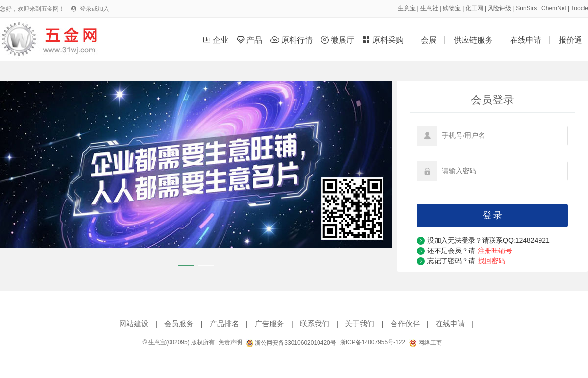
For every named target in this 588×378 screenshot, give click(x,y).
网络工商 (425, 343)
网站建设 (134, 323)
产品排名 (224, 323)
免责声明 (230, 342)
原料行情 (293, 40)
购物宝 (452, 8)
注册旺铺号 (495, 251)
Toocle (579, 8)
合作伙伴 (405, 323)
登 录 (493, 215)
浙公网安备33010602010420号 (291, 343)
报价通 (570, 40)
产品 (251, 40)
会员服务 (179, 323)
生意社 (429, 8)
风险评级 (499, 8)
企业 (217, 40)
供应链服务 (473, 40)
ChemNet (554, 8)
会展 (429, 40)
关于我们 (360, 323)
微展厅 (339, 40)
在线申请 (526, 40)
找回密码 (491, 261)
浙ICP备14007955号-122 (373, 342)
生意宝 (407, 8)
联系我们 (315, 323)
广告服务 (269, 323)
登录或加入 (95, 9)
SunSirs (526, 8)
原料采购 (384, 40)
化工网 (474, 8)
